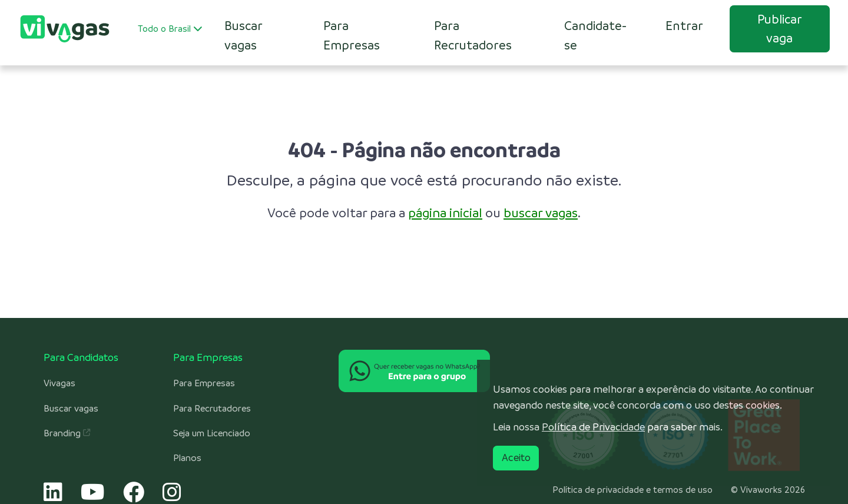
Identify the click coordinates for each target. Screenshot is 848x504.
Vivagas (59, 383)
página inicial (445, 213)
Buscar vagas (71, 409)
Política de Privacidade (593, 427)
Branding (67, 433)
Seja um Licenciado (212, 433)
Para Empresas (352, 35)
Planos (187, 458)
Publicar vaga (780, 29)
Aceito (516, 457)
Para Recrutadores (473, 35)
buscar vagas (541, 213)
